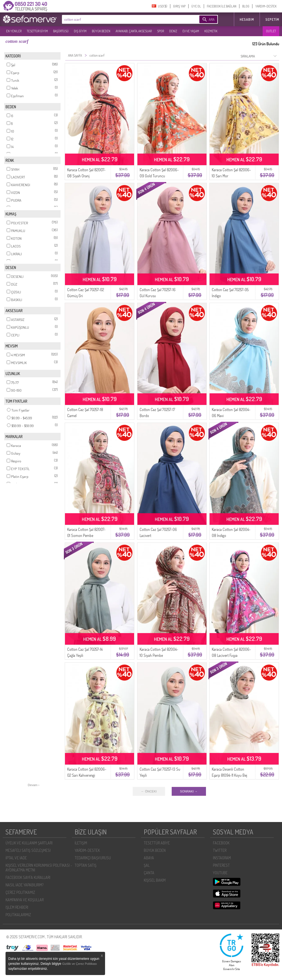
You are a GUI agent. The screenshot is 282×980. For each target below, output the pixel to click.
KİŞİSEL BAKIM (155, 880)
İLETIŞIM (81, 843)
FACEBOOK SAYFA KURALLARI (28, 877)
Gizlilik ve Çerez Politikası (80, 964)
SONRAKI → (189, 791)
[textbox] (122, 19)
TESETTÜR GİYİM (37, 31)
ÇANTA (149, 873)
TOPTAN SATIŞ (86, 865)
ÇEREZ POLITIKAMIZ (20, 892)
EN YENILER (14, 31)
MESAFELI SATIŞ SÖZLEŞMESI (28, 850)
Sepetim (272, 19)
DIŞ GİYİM (80, 31)
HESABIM (247, 19)
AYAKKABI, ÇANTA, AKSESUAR (134, 31)
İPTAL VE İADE (16, 858)
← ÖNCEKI (149, 791)
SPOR (160, 31)
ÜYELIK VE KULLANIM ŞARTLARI (29, 843)
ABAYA (149, 858)
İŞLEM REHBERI (17, 907)
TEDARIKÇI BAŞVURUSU (93, 858)
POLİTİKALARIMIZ (18, 915)
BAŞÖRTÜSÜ (61, 31)
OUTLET (271, 31)
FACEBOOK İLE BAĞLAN (222, 6)
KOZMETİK (211, 31)
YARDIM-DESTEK (266, 6)
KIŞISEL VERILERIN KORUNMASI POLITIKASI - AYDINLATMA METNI (39, 868)
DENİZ (173, 31)
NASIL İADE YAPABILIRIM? (24, 885)
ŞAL (147, 865)
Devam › (34, 785)
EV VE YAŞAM (191, 31)
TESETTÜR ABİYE (157, 843)
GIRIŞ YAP (179, 6)
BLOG (246, 6)
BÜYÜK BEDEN (101, 31)
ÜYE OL (196, 6)
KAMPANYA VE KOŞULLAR (25, 900)
